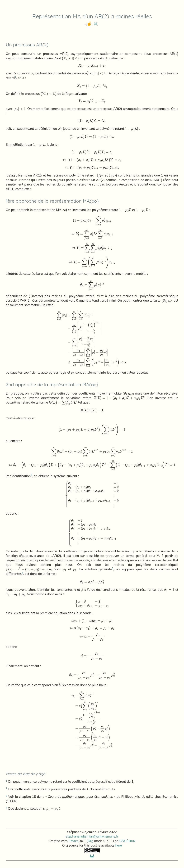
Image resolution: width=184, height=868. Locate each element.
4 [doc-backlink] (22, 573)
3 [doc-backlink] (113, 568)
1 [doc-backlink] (15, 77)
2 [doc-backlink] (32, 475)
